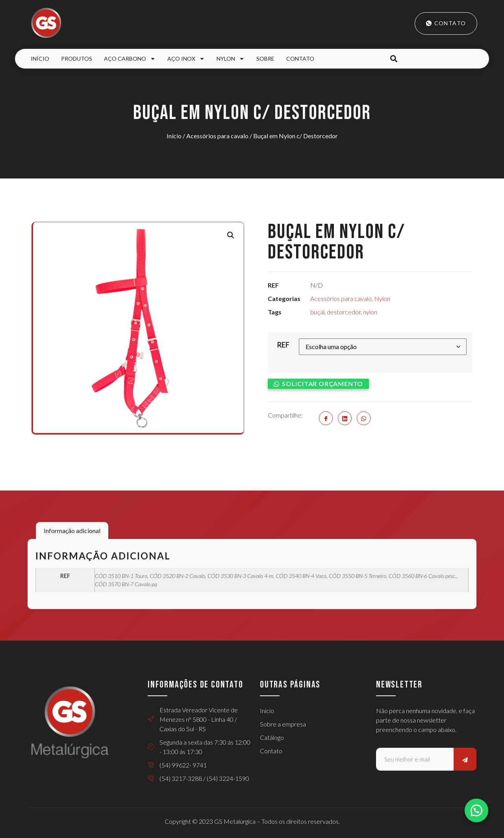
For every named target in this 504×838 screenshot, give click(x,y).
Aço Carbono (130, 59)
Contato (300, 59)
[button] (394, 59)
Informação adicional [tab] (72, 530)
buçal (317, 312)
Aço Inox (186, 59)
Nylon (231, 59)
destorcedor (344, 312)
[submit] (465, 759)
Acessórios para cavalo (217, 136)
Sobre (265, 59)
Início (40, 59)
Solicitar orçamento (322, 383)
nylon (370, 312)
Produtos (77, 59)
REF (283, 345)
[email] (415, 759)
